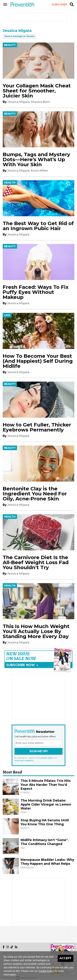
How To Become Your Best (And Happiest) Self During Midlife (38, 361)
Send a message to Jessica (20, 36)
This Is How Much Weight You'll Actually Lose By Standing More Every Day (36, 631)
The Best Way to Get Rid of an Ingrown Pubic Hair (38, 226)
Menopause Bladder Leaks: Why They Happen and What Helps (47, 862)
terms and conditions (24, 760)
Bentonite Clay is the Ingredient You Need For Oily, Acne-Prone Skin (35, 494)
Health (10, 183)
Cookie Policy (46, 971)
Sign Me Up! (38, 751)
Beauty (10, 45)
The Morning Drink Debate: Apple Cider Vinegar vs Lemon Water (46, 804)
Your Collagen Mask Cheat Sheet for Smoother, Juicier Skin (37, 91)
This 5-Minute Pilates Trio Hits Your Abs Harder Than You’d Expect (46, 785)
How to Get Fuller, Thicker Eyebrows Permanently (37, 427)
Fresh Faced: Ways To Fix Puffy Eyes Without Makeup (36, 292)
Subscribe (59, 4)
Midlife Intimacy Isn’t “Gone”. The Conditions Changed (45, 842)
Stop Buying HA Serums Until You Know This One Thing (45, 822)
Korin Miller (39, 171)
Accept (66, 958)
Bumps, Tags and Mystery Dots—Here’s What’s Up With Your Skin (36, 159)
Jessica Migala (18, 102)
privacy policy (47, 758)
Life (7, 315)
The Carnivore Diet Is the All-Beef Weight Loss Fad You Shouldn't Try (36, 562)
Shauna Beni (40, 102)
